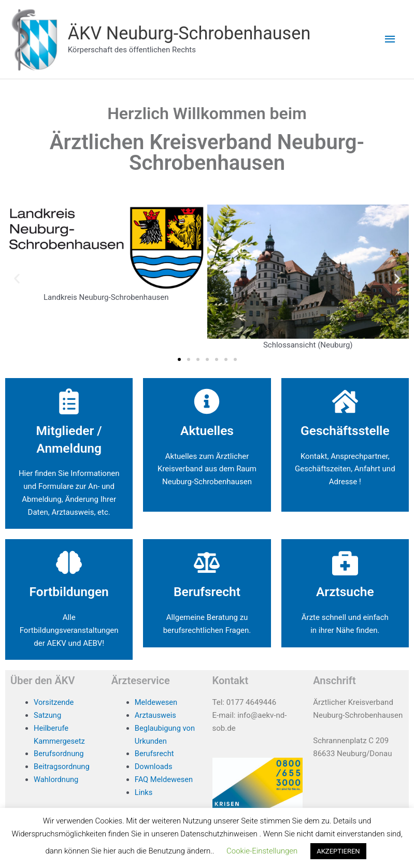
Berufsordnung (59, 754)
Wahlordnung (56, 780)
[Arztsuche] (345, 563)
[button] (17, 279)
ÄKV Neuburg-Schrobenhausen (192, 33)
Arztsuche (345, 592)
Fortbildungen (69, 592)
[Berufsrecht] (207, 563)
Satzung (48, 716)
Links (144, 792)
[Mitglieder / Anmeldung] (69, 402)
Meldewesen (156, 703)
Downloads (154, 767)
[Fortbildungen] (69, 563)
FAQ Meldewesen (165, 780)
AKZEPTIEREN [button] (338, 851)
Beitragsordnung (62, 767)
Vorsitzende (54, 703)
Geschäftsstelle (345, 431)
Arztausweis (156, 716)
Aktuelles (207, 431)
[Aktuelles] (207, 402)
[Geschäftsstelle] (345, 402)
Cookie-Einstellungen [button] (262, 851)
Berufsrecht (207, 592)
